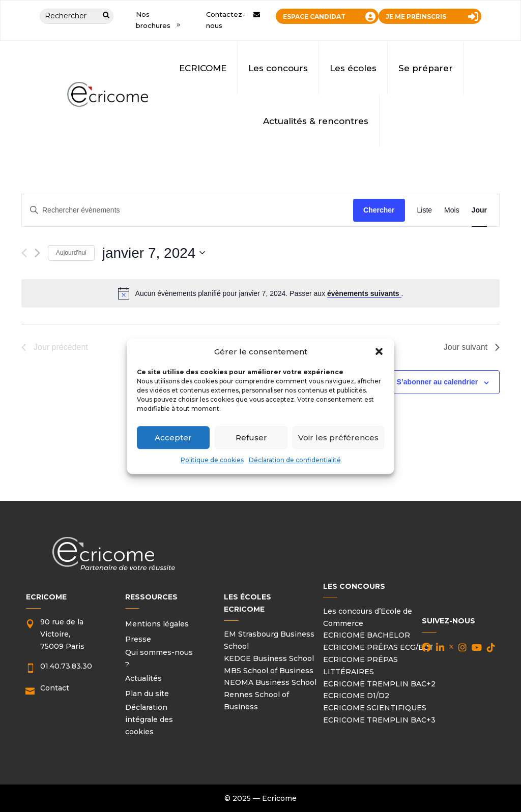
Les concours (278, 68)
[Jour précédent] (24, 253)
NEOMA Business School (270, 682)
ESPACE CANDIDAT (314, 17)
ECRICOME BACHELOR (367, 635)
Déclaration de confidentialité (295, 460)
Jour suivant (472, 347)
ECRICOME (203, 68)
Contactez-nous (226, 20)
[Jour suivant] (37, 253)
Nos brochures (153, 20)
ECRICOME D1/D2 (356, 696)
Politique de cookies (212, 460)
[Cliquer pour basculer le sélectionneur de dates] (154, 253)
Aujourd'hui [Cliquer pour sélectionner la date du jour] (71, 253)
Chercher (379, 210)
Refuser (251, 438)
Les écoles (353, 68)
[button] (379, 352)
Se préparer (426, 68)
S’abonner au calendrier (438, 382)
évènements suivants (364, 293)
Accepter (173, 438)
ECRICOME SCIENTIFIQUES (375, 708)
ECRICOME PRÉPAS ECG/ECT (378, 647)
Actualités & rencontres (316, 121)
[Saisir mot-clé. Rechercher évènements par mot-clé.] (187, 210)
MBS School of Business (269, 671)
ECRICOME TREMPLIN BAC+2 (379, 684)
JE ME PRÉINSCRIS (416, 17)
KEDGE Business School (269, 658)
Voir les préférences (338, 438)
